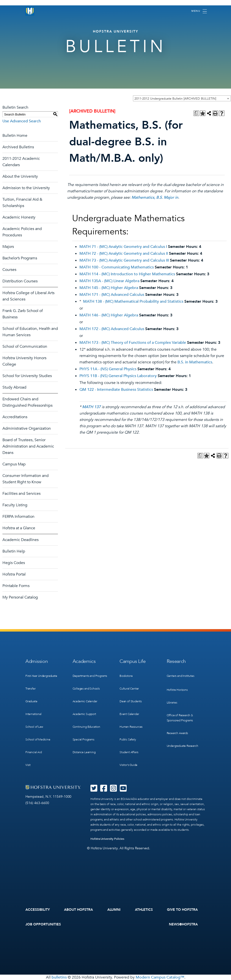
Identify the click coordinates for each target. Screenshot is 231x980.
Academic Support (84, 714)
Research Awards (177, 733)
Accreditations (15, 417)
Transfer (31, 689)
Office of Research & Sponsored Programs (180, 718)
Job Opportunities (43, 924)
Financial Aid (34, 752)
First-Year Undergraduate (41, 676)
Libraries (172, 703)
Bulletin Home (15, 136)
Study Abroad (14, 387)
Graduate (31, 701)
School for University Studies (27, 376)
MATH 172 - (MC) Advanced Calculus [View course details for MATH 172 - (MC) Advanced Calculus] (112, 329)
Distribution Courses (20, 281)
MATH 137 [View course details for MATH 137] (91, 407)
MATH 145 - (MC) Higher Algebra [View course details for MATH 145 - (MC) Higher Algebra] (109, 288)
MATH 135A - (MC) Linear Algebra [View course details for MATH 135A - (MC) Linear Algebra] (109, 281)
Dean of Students (131, 701)
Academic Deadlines (21, 540)
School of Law (34, 727)
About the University (20, 176)
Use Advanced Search (22, 121)
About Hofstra (78, 910)
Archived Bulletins (18, 147)
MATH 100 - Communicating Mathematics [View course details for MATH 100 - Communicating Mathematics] (117, 267)
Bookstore (126, 676)
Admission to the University (26, 188)
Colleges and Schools (86, 689)
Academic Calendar (85, 701)
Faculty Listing (15, 505)
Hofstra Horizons (177, 690)
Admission (37, 661)
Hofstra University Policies (107, 839)
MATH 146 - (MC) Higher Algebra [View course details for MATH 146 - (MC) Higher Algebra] (109, 315)
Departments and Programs (90, 676)
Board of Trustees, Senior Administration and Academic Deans (28, 446)
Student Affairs (129, 752)
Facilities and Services (22, 494)
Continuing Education (86, 727)
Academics (84, 661)
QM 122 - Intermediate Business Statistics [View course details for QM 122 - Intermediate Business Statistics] (116, 390)
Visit (28, 765)
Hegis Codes (14, 563)
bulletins (59, 977)
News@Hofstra (183, 924)
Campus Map (14, 464)
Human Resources (131, 727)
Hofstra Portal (14, 574)
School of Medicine (38, 739)
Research (176, 661)
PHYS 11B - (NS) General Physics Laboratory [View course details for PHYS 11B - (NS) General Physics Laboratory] (118, 376)
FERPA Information (18, 517)
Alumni (114, 910)
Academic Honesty (19, 217)
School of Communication (25, 346)
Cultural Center (129, 689)
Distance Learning (84, 752)
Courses (9, 270)
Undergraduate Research (182, 746)
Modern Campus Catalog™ (160, 977)
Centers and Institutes (181, 676)
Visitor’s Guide (128, 765)
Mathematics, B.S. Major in (155, 197)
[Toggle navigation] (199, 11)
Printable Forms (16, 586)
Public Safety (128, 739)
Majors (8, 247)
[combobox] (182, 98)
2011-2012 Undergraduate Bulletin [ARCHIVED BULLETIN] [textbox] (175, 99)
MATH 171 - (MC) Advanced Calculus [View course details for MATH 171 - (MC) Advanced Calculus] (112, 295)
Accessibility (38, 910)
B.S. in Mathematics (195, 362)
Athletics (144, 910)
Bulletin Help (14, 551)
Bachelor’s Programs (20, 258)
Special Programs (83, 739)
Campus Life (133, 661)
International (33, 714)
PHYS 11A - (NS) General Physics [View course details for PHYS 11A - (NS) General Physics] (108, 369)
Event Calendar (129, 714)
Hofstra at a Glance (19, 528)
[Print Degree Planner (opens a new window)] (196, 113)
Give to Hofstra (182, 910)
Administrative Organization (27, 428)
